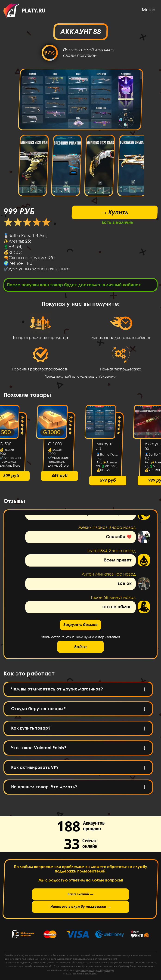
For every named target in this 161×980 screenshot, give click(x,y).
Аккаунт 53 (104, 448)
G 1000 (55, 445)
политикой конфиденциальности (95, 970)
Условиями (108, 378)
